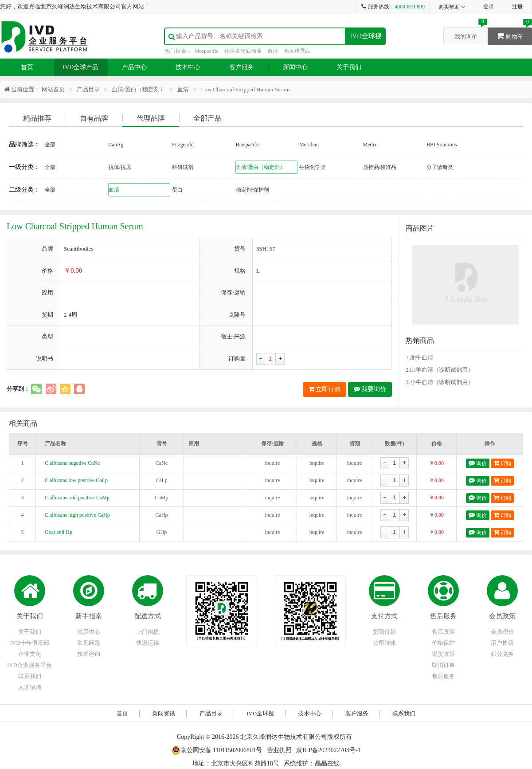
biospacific (207, 51)
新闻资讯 (164, 713)
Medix (370, 145)
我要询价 (370, 389)
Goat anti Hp (59, 532)
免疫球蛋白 (297, 51)
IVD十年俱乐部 (30, 643)
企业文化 (30, 654)
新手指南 (89, 616)
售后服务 (443, 616)
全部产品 (207, 118)
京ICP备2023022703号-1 (328, 750)
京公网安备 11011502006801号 (217, 750)
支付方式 (384, 616)
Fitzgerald (183, 145)
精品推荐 (37, 118)
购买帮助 (452, 7)
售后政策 (443, 632)
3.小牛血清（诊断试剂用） (440, 382)
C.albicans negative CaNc (72, 463)
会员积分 (502, 632)
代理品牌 (151, 118)
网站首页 (53, 89)
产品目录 (88, 89)
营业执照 (279, 750)
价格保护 (443, 643)
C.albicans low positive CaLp (76, 480)
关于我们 (349, 67)
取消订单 (443, 665)
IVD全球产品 (81, 67)
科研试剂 (183, 167)
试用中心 (89, 632)
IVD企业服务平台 (29, 665)
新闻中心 (295, 67)
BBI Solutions (442, 145)
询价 (478, 463)
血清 (273, 51)
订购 (502, 463)
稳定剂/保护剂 (252, 190)
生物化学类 (313, 167)
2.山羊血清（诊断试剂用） (440, 370)
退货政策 (443, 654)
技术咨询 (89, 654)
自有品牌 (94, 118)
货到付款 (384, 632)
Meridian (309, 145)
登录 (489, 7)
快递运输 (148, 643)
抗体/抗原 (120, 167)
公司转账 (384, 643)
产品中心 (134, 67)
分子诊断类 (440, 167)
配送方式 (148, 616)
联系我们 (30, 676)
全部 (50, 145)
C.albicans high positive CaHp (77, 515)
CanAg (116, 145)
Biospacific (248, 145)
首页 (27, 67)
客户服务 (242, 67)
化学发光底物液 (243, 51)
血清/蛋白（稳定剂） (139, 89)
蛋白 (177, 190)
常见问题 (89, 643)
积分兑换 (502, 654)
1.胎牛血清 (419, 357)
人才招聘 (30, 687)
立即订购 (325, 389)
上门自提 (148, 632)
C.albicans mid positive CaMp (77, 498)
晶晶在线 (327, 763)
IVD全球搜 (366, 36)
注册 (517, 7)
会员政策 (502, 616)
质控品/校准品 (380, 167)
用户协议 (502, 643)
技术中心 (188, 67)
